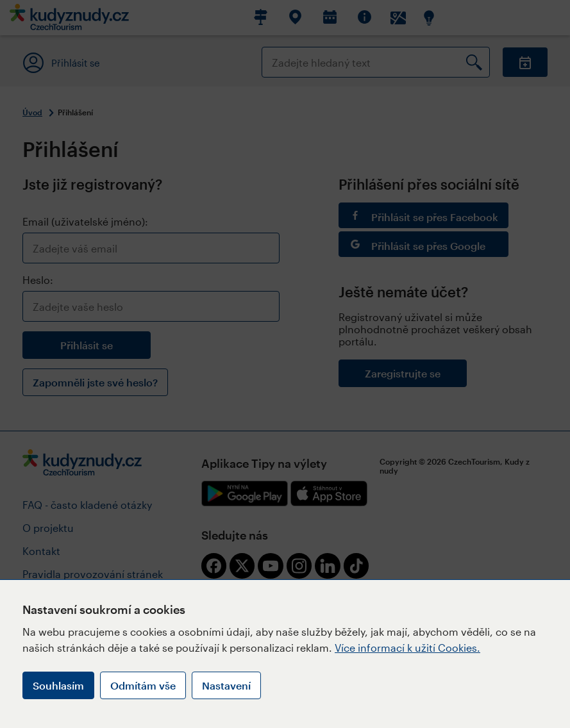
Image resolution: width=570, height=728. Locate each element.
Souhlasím (58, 685)
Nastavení (226, 685)
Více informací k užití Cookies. (407, 648)
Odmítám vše (143, 685)
